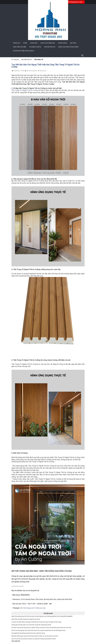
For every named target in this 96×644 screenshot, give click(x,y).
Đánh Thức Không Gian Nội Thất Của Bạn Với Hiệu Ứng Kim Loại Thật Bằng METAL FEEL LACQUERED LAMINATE (42, 616)
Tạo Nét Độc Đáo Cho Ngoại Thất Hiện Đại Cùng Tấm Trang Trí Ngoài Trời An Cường (45, 66)
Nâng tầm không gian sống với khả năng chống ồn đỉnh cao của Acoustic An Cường (35, 636)
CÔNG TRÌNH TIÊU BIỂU (20, 47)
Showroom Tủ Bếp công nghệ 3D (24, 51)
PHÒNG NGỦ (34, 43)
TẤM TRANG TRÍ (39, 60)
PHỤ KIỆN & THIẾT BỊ (35, 47)
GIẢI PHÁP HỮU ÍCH (50, 47)
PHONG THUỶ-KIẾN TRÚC (48, 43)
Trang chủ (16, 43)
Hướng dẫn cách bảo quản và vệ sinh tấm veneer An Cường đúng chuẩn (31, 625)
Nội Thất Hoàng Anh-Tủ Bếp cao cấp (33, 608)
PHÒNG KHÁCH (63, 43)
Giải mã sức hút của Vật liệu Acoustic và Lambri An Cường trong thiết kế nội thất (34, 639)
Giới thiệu (73, 43)
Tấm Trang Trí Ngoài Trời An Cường (25, 90)
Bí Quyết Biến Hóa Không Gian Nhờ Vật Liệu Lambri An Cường (28, 633)
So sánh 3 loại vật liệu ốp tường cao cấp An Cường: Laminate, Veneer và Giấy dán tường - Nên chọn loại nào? (41, 628)
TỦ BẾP (25, 43)
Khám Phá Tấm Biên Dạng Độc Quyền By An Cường (26, 619)
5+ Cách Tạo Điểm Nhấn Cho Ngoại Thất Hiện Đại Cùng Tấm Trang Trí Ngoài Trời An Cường (36, 622)
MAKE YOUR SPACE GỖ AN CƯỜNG (68, 47)
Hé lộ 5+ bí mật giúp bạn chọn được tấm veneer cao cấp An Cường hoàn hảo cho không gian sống (38, 630)
